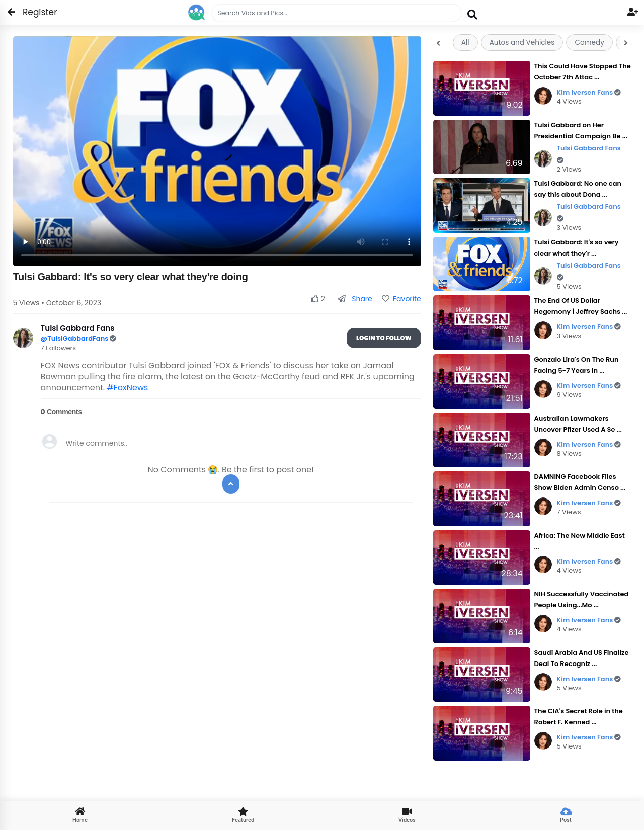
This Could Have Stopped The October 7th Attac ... (583, 72)
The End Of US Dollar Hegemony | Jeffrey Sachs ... (581, 306)
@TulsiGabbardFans (75, 338)
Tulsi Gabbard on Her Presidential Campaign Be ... (581, 131)
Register (34, 12)
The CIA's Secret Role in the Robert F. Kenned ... (579, 717)
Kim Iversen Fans (589, 92)
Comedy (589, 43)
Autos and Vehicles (522, 43)
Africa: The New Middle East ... (580, 541)
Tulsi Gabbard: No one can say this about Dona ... (578, 189)
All (465, 43)
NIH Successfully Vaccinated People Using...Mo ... (582, 599)
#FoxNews (127, 388)
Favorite (401, 299)
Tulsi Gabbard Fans (589, 154)
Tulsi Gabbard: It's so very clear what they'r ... (577, 248)
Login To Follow (384, 338)
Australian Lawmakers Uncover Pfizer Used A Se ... (578, 424)
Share (355, 299)
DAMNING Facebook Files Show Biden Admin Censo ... (580, 482)
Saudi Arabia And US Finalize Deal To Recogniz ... (582, 658)
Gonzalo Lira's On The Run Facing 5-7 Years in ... (577, 365)
